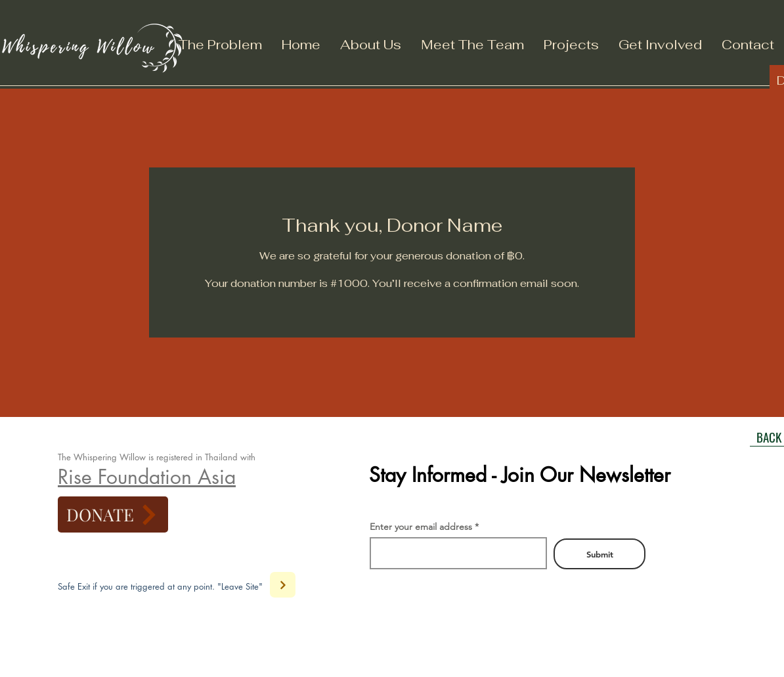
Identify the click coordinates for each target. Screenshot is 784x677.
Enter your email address (421, 527)
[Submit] (599, 554)
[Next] (283, 585)
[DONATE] (113, 514)
